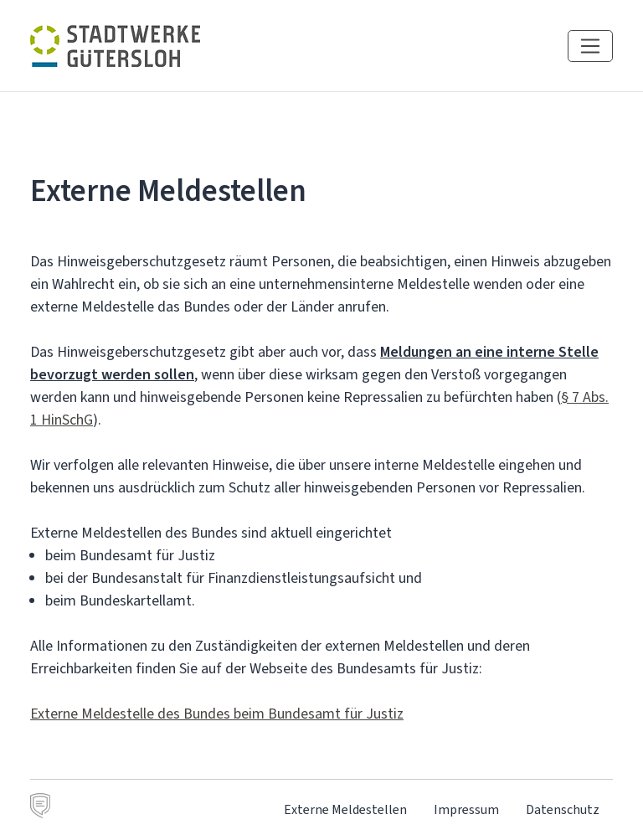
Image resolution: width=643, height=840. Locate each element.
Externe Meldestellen (345, 809)
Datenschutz (563, 809)
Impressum (466, 809)
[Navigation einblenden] (590, 46)
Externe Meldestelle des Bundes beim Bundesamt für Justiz (217, 714)
